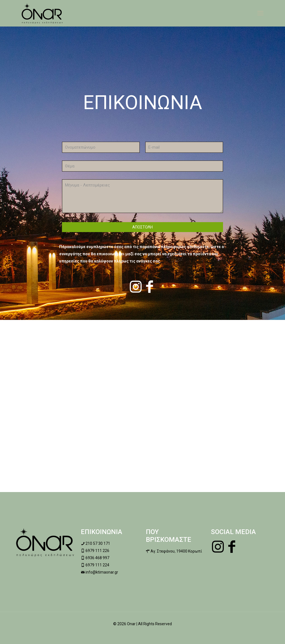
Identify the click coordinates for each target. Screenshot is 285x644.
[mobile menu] (260, 13)
